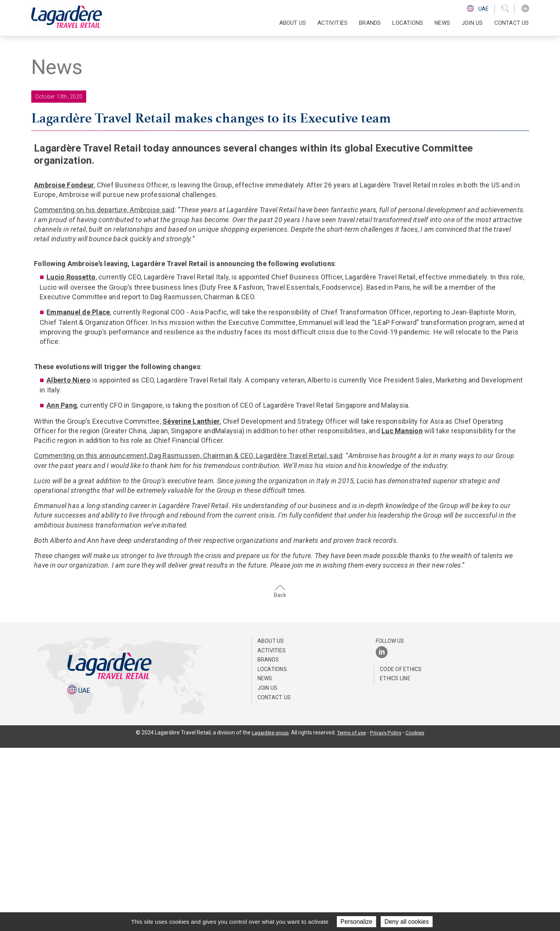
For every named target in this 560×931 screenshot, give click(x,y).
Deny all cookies (407, 922)
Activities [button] (332, 23)
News (442, 23)
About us (271, 824)
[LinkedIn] (525, 9)
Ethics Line (395, 862)
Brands (370, 23)
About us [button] (293, 23)
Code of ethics (401, 852)
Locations (408, 23)
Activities (272, 833)
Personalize (357, 922)
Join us (472, 23)
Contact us (512, 23)
